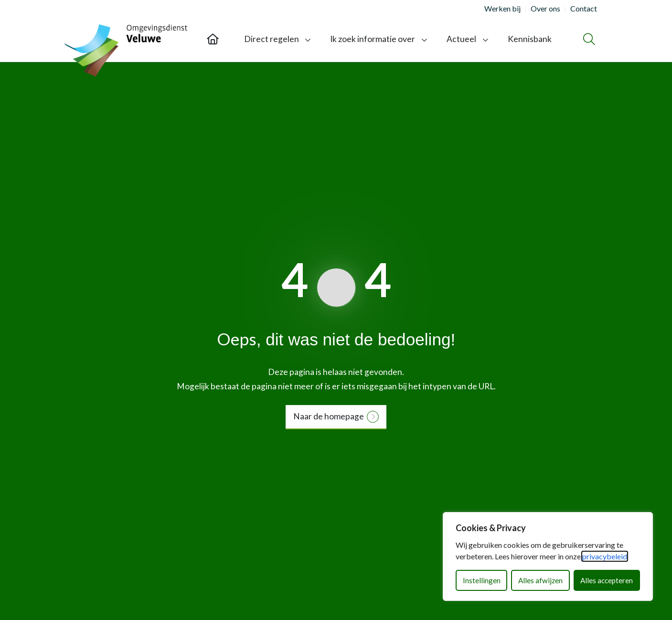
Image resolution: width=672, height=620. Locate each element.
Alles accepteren (607, 580)
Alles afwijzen (540, 580)
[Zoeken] (588, 39)
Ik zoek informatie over (373, 39)
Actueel (461, 39)
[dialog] (548, 556)
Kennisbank (530, 39)
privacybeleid (605, 556)
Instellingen (482, 580)
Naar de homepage (329, 416)
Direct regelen (272, 39)
